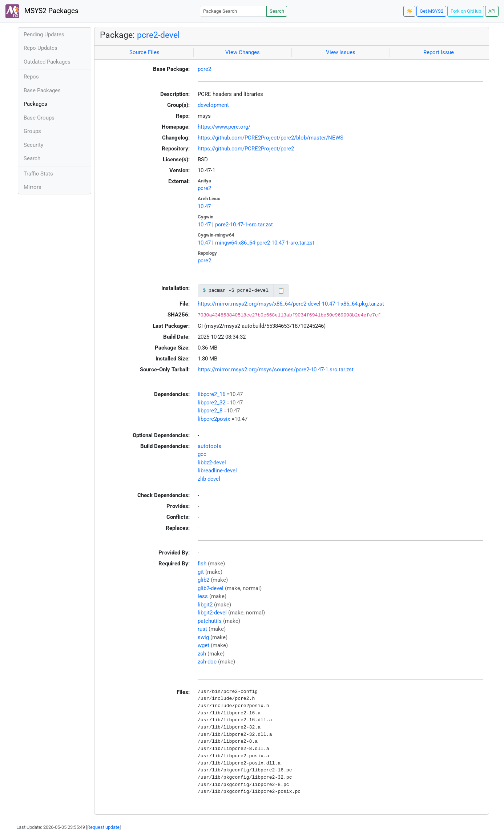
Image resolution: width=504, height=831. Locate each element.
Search (277, 11)
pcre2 (204, 69)
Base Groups (39, 118)
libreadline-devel (217, 471)
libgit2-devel (212, 613)
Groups (32, 131)
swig (203, 637)
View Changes (243, 52)
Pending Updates (44, 35)
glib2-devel (211, 588)
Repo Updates (41, 48)
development (213, 105)
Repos (31, 77)
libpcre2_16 (211, 394)
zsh (202, 654)
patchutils (210, 621)
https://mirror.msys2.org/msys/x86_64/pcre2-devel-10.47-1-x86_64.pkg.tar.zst (291, 304)
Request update (103, 827)
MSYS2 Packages (42, 11)
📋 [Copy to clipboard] (281, 291)
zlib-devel (209, 479)
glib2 (203, 580)
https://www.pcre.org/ (224, 127)
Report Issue (439, 52)
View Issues (341, 52)
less (203, 596)
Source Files (144, 52)
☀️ (410, 11)
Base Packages (42, 90)
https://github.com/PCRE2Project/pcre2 (246, 149)
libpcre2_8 (210, 411)
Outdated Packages (47, 62)
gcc (202, 454)
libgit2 (205, 605)
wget (203, 645)
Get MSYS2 (432, 11)
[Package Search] (233, 11)
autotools (209, 446)
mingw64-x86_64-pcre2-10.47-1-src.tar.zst (265, 243)
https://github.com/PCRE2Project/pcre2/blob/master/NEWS (271, 138)
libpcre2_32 (211, 403)
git (201, 572)
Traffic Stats (38, 174)
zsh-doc (207, 662)
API (492, 11)
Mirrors (33, 187)
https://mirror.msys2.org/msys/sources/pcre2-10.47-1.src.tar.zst (276, 370)
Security (33, 145)
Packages (35, 104)
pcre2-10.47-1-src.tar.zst (244, 225)
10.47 (204, 206)
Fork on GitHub (466, 11)
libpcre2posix (214, 419)
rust (202, 629)
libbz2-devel (212, 463)
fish (202, 564)
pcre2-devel (158, 35)
